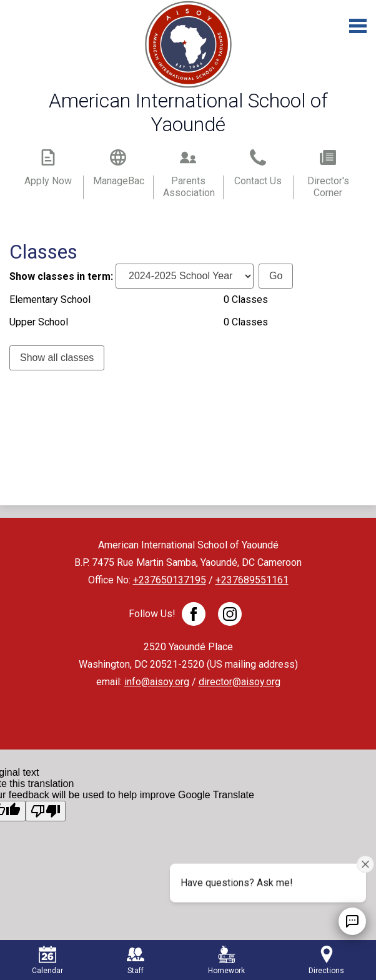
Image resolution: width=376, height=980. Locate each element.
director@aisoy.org (240, 682)
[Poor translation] (46, 811)
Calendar (47, 960)
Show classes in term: (61, 276)
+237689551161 (252, 580)
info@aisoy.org (157, 682)
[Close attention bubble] (365, 864)
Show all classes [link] (57, 358)
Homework (226, 960)
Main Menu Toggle (358, 26)
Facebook (194, 616)
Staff (136, 960)
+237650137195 (170, 580)
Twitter (230, 616)
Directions (326, 960)
